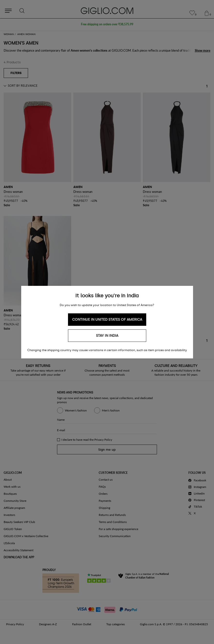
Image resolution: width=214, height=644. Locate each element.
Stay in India (107, 336)
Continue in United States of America (107, 320)
